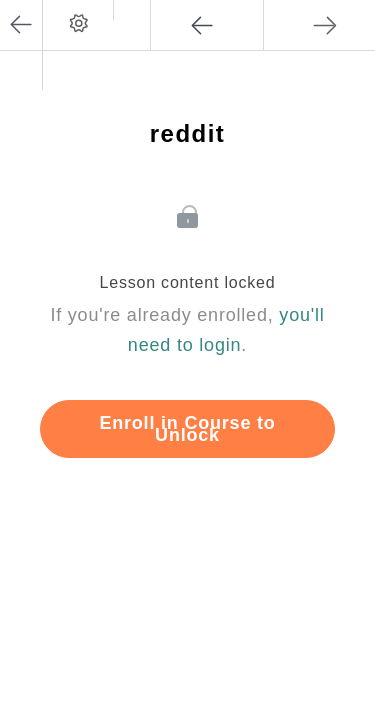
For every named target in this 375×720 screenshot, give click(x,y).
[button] (131, 10)
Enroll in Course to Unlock (187, 429)
